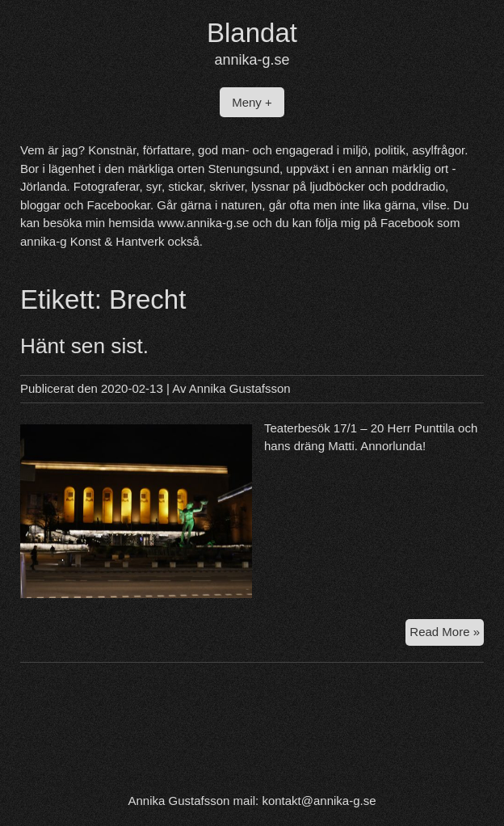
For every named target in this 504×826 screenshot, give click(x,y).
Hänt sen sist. (84, 346)
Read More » (447, 634)
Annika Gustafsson (240, 388)
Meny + (252, 102)
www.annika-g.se (203, 223)
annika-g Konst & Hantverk (92, 241)
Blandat (252, 33)
